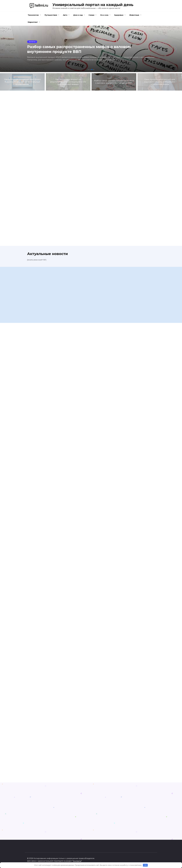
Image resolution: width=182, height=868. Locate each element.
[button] (88, 70)
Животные (134, 15)
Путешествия (51, 15)
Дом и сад (78, 15)
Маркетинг (33, 22)
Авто (65, 15)
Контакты (77, 861)
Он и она (104, 15)
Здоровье (119, 15)
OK (145, 865)
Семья (91, 15)
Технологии (33, 15)
